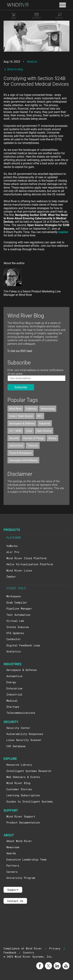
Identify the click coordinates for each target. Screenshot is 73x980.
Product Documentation (23, 822)
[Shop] (13, 16)
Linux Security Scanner (24, 740)
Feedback (10, 952)
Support (13, 890)
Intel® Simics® (18, 627)
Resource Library (19, 765)
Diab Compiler (17, 602)
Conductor (14, 639)
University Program (21, 878)
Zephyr (11, 576)
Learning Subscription (23, 795)
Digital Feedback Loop (23, 645)
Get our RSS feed (20, 351)
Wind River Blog (18, 783)
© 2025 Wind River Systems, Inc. (28, 957)
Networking (48, 409)
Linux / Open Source (21, 416)
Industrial (45, 423)
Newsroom (13, 847)
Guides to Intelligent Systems (30, 801)
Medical (32, 61)
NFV (40, 416)
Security (14, 438)
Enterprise (14, 688)
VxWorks (31, 409)
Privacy (55, 948)
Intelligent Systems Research (29, 771)
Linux (29, 431)
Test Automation (18, 615)
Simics (52, 438)
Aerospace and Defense (23, 460)
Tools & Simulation (21, 453)
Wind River (15, 409)
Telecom (33, 445)
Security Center (18, 728)
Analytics (14, 651)
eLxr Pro (13, 552)
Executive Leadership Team (26, 859)
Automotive (16, 445)
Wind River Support (21, 816)
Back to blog (13, 69)
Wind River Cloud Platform (26, 558)
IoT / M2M (15, 431)
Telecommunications (21, 713)
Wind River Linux (19, 570)
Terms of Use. (45, 492)
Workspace (14, 596)
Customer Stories (19, 789)
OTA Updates (15, 633)
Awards (11, 853)
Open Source (44, 431)
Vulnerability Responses (25, 734)
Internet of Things (34, 438)
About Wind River (19, 841)
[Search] (60, 16)
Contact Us (15, 901)
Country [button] (29, 952)
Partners (13, 865)
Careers (12, 872)
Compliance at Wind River (23, 948)
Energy (11, 682)
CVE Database (16, 746)
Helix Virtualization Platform (30, 564)
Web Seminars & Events (23, 777)
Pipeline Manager (19, 608)
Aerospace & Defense (22, 423)
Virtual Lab (15, 621)
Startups (13, 707)
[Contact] (37, 16)
